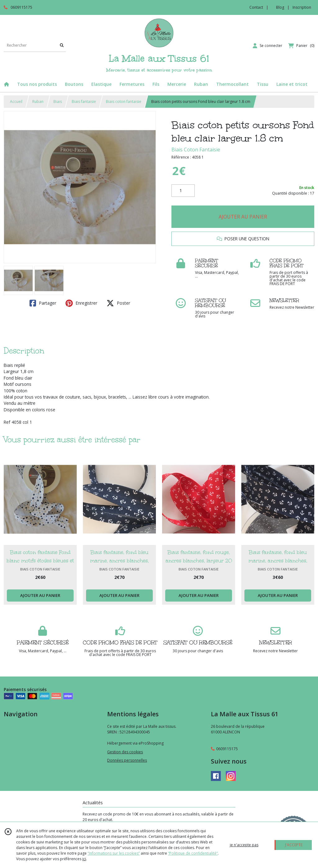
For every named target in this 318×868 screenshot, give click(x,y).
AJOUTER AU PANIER (243, 217)
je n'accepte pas (244, 845)
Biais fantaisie (84, 102)
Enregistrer (81, 303)
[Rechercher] (62, 46)
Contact (256, 7)
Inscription (302, 7)
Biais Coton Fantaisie (196, 150)
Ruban (38, 102)
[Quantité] (183, 191)
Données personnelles (127, 760)
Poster (118, 303)
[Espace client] (268, 46)
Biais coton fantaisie (124, 102)
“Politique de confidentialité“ (193, 853)
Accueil (16, 102)
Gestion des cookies (125, 752)
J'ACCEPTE (294, 845)
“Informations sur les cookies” (114, 853)
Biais (58, 102)
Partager (43, 303)
